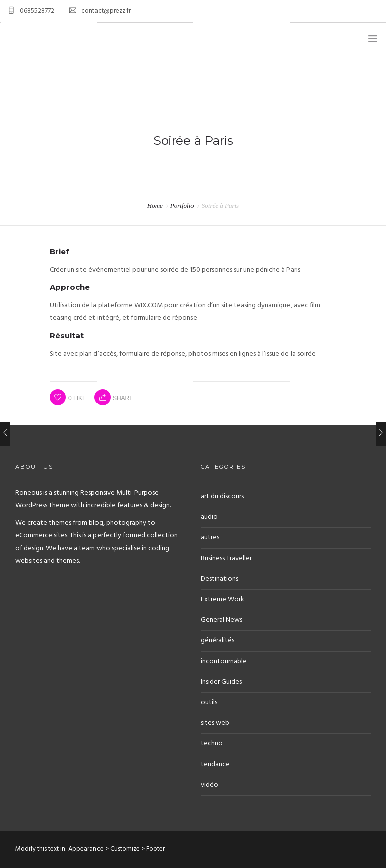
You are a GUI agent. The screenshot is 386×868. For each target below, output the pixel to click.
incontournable (224, 661)
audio (209, 517)
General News (221, 620)
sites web (215, 723)
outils (209, 702)
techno (212, 744)
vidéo (209, 785)
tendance (215, 764)
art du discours (222, 497)
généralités (217, 641)
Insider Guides (221, 682)
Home (155, 206)
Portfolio (182, 206)
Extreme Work (222, 600)
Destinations (219, 579)
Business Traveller (226, 558)
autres (210, 538)
